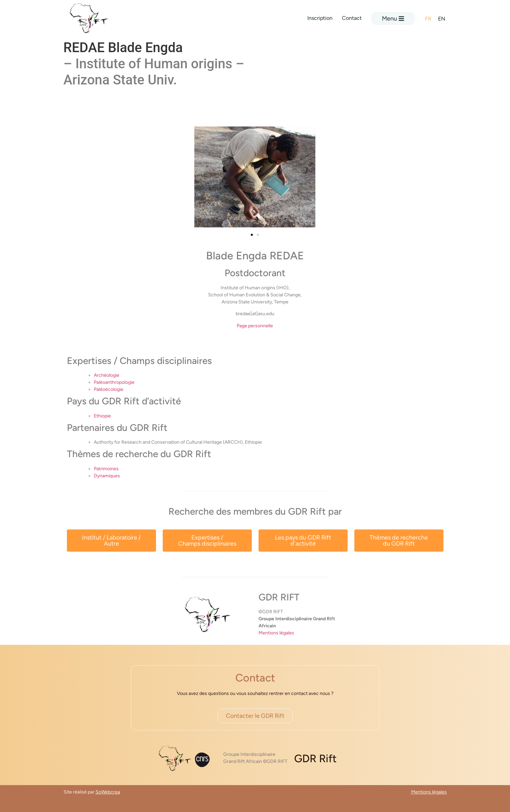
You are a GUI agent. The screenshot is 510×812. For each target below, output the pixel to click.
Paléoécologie (109, 389)
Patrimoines (106, 469)
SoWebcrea (108, 792)
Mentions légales (276, 633)
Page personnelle (255, 326)
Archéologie (107, 375)
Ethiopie (102, 416)
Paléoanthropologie (114, 382)
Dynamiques (107, 476)
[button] (252, 235)
